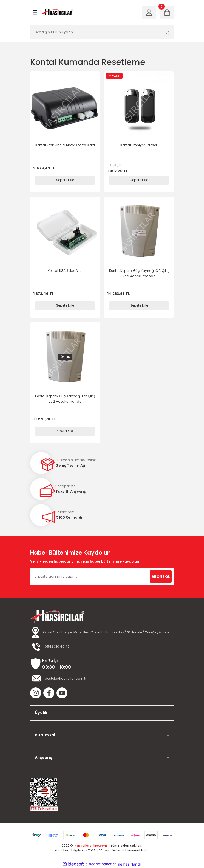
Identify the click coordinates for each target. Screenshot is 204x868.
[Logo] (57, 13)
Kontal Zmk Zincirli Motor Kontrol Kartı (65, 145)
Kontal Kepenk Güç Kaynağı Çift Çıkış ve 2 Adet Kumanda (139, 273)
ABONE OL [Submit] (161, 577)
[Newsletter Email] (102, 576)
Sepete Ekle (65, 180)
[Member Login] (149, 13)
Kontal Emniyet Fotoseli (139, 145)
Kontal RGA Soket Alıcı (65, 271)
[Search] (102, 32)
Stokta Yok (65, 431)
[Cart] (167, 13)
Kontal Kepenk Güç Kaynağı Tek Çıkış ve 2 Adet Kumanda (65, 399)
